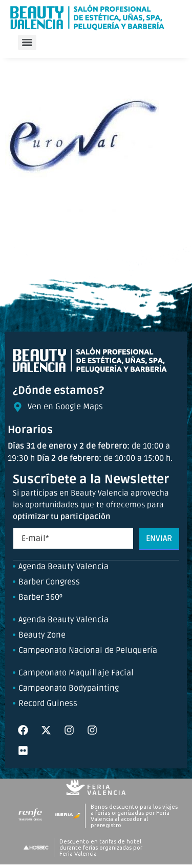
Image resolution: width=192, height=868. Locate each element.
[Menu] (27, 42)
